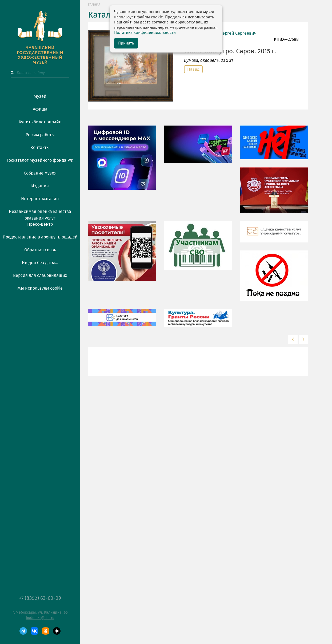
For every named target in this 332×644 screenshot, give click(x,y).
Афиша (40, 109)
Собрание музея (40, 173)
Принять (126, 43)
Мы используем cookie (40, 288)
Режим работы (40, 135)
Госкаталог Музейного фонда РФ (40, 160)
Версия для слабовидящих (40, 276)
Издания (40, 186)
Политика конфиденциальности (145, 33)
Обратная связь (40, 250)
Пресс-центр (40, 224)
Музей (40, 96)
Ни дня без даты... (40, 263)
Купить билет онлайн (40, 122)
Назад (193, 69)
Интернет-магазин (40, 199)
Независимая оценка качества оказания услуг (40, 214)
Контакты (40, 148)
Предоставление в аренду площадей (40, 237)
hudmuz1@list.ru (40, 618)
